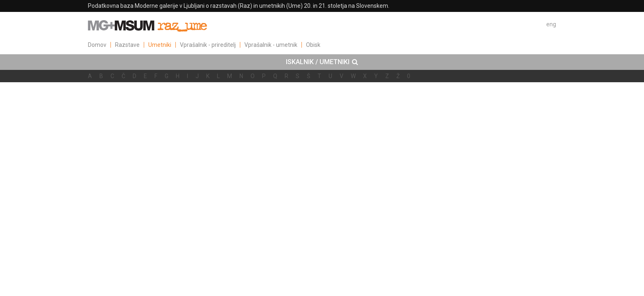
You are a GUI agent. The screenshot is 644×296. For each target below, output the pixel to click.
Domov (97, 45)
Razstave (127, 45)
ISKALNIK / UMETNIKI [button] (322, 62)
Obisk (313, 45)
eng (551, 24)
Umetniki (160, 45)
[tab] (322, 62)
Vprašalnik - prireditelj (208, 45)
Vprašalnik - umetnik (271, 45)
